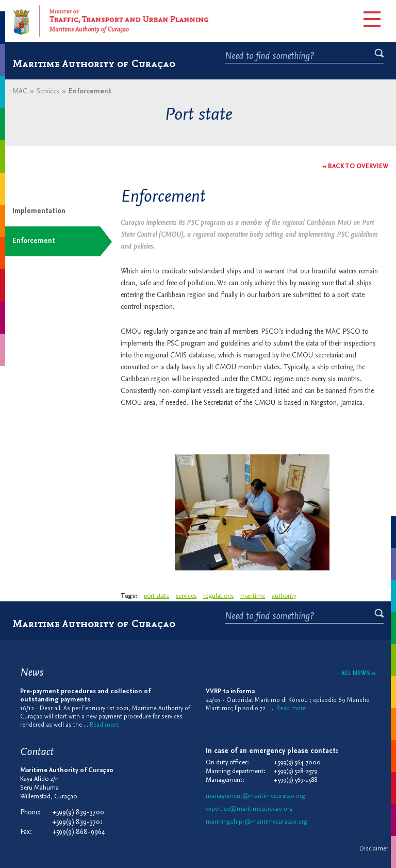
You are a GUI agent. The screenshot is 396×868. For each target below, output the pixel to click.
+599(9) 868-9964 (79, 832)
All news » (359, 674)
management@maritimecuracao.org (255, 796)
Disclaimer (374, 849)
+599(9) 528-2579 (295, 771)
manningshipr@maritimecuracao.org (257, 822)
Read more (104, 725)
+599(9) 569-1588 (295, 780)
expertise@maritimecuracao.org (249, 809)
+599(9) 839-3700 (78, 813)
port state (156, 596)
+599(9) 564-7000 (297, 763)
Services (48, 92)
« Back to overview (355, 166)
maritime (253, 596)
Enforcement (34, 241)
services (186, 596)
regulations (218, 596)
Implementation (39, 211)
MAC (20, 92)
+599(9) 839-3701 (78, 822)
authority (284, 596)
